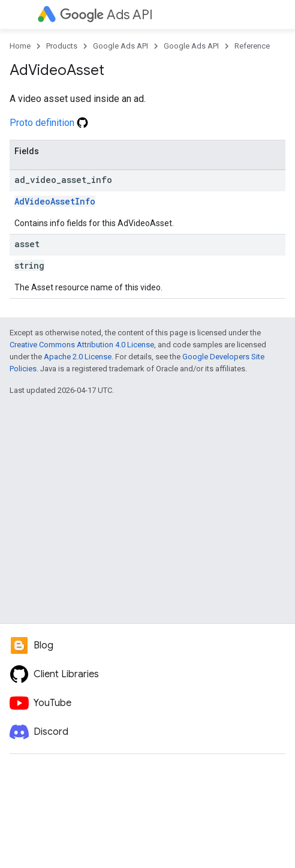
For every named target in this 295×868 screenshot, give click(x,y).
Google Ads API (121, 46)
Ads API (106, 15)
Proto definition (49, 123)
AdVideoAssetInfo (55, 201)
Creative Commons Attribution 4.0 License (82, 345)
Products (62, 46)
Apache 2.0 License (78, 357)
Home (20, 46)
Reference (252, 46)
